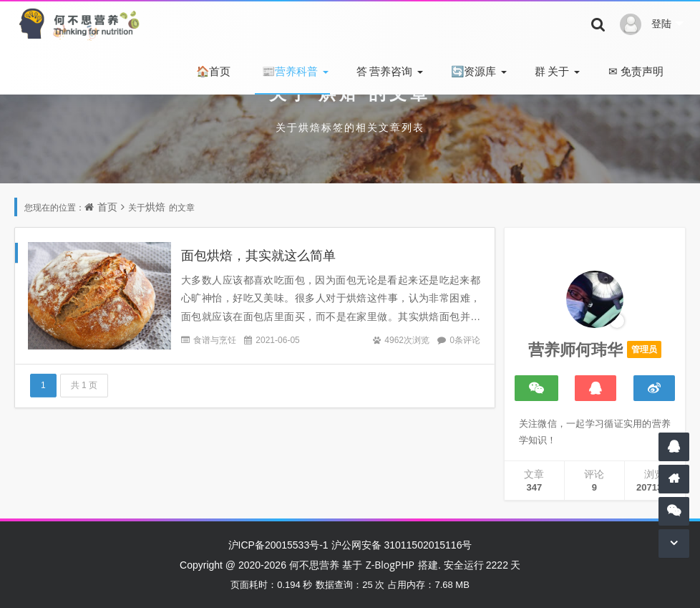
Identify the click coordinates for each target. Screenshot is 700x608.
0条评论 (465, 340)
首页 (212, 71)
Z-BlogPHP (390, 565)
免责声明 (635, 71)
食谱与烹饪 (215, 340)
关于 (551, 71)
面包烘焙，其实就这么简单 (258, 255)
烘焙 (155, 207)
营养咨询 (383, 71)
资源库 (472, 71)
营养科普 (289, 71)
